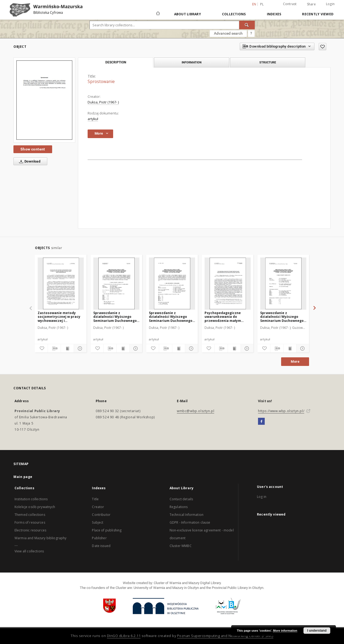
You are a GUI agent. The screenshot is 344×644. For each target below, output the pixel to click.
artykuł (93, 119)
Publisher (99, 538)
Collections (234, 14)
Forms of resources (30, 522)
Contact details (181, 499)
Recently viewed (318, 14)
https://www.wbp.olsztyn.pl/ (281, 411)
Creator (98, 507)
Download (29, 161)
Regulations (179, 507)
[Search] (247, 25)
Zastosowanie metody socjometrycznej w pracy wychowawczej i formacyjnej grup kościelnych (59, 317)
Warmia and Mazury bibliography (41, 538)
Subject (98, 522)
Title (95, 499)
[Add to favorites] (322, 47)
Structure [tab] (268, 62)
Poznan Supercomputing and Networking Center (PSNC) (225, 636)
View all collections (29, 551)
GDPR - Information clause (190, 522)
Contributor (101, 515)
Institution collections (31, 499)
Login (330, 4)
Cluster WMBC (181, 546)
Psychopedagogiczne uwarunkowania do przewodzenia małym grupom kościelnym (223, 317)
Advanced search (228, 33)
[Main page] (158, 14)
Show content (33, 149)
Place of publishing (107, 530)
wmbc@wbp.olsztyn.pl (196, 411)
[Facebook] (261, 422)
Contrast (290, 4)
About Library (188, 14)
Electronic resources (30, 530)
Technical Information (187, 515)
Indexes (274, 14)
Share (311, 4)
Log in (262, 497)
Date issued (101, 546)
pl (262, 4)
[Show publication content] (67, 348)
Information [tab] (192, 62)
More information (285, 631)
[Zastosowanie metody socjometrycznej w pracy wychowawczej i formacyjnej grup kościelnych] (61, 283)
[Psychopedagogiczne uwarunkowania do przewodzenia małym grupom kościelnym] (228, 283)
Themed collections (30, 515)
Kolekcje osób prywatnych (35, 507)
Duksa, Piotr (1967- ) (103, 102)
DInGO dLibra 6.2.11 (124, 636)
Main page (23, 477)
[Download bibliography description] (54, 348)
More (295, 361)
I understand (317, 631)
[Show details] (79, 348)
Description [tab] (116, 62)
